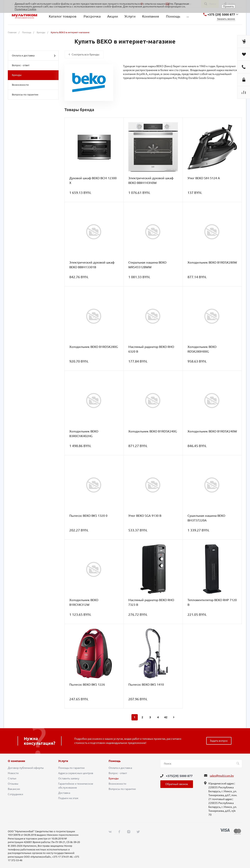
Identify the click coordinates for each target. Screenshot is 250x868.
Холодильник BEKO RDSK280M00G (202, 349)
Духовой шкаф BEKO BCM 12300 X (93, 180)
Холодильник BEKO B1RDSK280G (94, 347)
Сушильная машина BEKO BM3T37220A (206, 518)
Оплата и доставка (34, 56)
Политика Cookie (25, 9)
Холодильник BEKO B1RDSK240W (212, 431)
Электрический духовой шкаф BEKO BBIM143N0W (151, 180)
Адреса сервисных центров (76, 773)
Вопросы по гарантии (25, 94)
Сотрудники (15, 794)
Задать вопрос (219, 741)
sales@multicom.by (222, 776)
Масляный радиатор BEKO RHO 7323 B (151, 602)
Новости (13, 773)
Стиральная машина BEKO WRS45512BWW (147, 265)
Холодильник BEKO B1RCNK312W (84, 602)
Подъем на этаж (68, 798)
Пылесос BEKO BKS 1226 (87, 684)
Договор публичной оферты (26, 768)
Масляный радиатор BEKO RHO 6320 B (151, 349)
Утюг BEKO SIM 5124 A (204, 178)
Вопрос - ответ (21, 65)
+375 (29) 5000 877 (221, 14)
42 (166, 717)
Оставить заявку (69, 778)
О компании (16, 761)
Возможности (20, 85)
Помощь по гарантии (71, 768)
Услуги (63, 761)
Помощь (115, 761)
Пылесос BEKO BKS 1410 (146, 684)
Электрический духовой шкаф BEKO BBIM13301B (92, 265)
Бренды (17, 75)
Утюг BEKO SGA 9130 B (145, 516)
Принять (228, 6)
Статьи (12, 778)
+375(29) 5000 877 (179, 776)
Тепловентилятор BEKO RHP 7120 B (212, 602)
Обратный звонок (177, 784)
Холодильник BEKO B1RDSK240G (153, 431)
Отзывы (13, 784)
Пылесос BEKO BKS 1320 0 (88, 516)
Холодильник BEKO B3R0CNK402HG (84, 434)
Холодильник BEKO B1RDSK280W (212, 262)
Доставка (64, 793)
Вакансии (14, 789)
